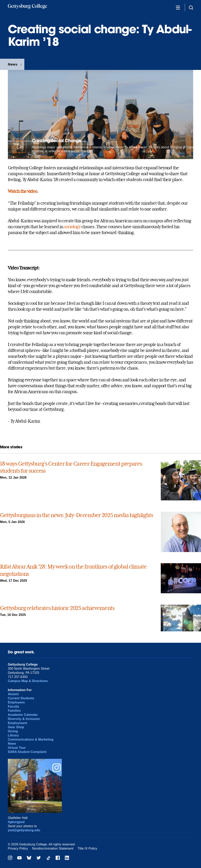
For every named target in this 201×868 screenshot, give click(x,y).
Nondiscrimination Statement (53, 848)
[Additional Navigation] (178, 7)
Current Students (21, 698)
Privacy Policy (18, 848)
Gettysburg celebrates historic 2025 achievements (57, 608)
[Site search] (191, 7)
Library (13, 735)
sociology (72, 227)
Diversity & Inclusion (24, 719)
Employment (17, 723)
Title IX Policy (87, 848)
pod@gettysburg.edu (24, 830)
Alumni (13, 694)
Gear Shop (16, 727)
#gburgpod (16, 822)
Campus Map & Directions (28, 681)
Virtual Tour (17, 748)
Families (14, 711)
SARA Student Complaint (27, 752)
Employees (16, 702)
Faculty (14, 706)
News (13, 64)
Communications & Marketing (31, 739)
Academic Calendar (23, 715)
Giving (13, 731)
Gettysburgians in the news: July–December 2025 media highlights (77, 515)
